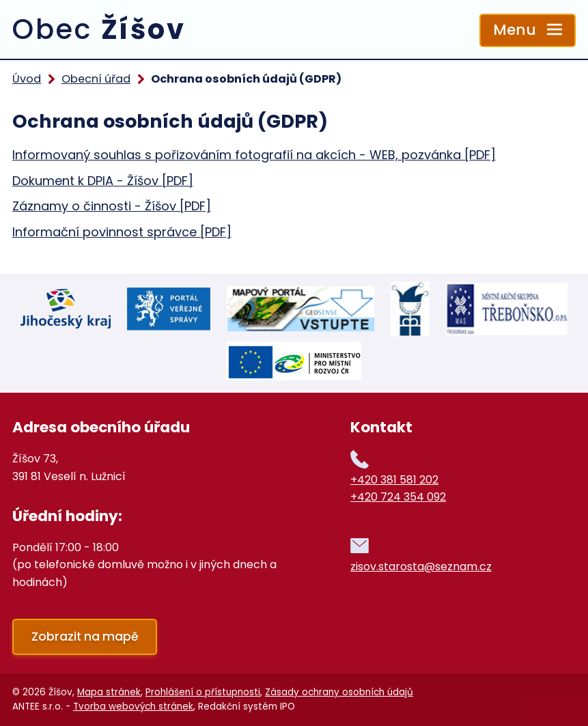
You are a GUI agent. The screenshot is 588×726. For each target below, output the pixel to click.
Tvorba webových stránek (133, 707)
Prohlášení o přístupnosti (203, 692)
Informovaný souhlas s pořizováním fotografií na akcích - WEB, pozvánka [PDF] (254, 155)
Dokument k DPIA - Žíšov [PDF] (103, 181)
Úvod (27, 79)
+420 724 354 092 (398, 497)
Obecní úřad (96, 79)
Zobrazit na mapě (85, 637)
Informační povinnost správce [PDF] (122, 232)
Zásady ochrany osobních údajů (339, 692)
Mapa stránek (109, 692)
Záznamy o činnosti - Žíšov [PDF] (112, 206)
